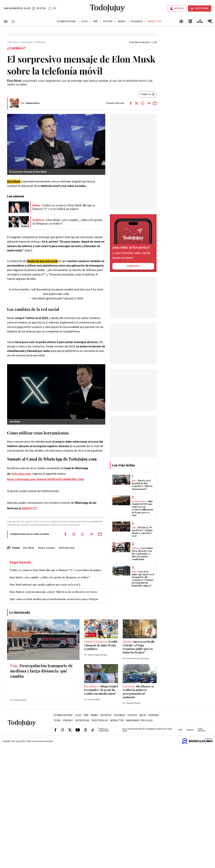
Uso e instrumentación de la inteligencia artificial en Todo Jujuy (147, 730)
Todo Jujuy (13, 42)
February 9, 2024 (73, 299)
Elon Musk (14, 182)
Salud (143, 715)
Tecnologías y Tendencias (33, 42)
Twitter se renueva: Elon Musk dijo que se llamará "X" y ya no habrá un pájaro (55, 570)
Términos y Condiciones (104, 730)
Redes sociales (47, 548)
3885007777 (29, 508)
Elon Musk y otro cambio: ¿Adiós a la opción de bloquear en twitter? (50, 577)
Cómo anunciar (201, 730)
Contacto (190, 730)
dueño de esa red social (42, 261)
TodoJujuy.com (21, 474)
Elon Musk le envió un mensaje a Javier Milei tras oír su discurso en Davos (53, 592)
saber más (133, 266)
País (96, 22)
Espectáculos (100, 721)
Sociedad (153, 715)
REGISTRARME (202, 8)
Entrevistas (82, 721)
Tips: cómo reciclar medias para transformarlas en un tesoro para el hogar (54, 599)
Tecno (57, 721)
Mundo (122, 22)
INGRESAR (179, 8)
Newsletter (155, 22)
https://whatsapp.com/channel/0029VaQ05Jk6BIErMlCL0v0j (46, 479)
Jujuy (85, 22)
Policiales (137, 22)
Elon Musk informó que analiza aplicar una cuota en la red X (45, 585)
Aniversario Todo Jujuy (139, 721)
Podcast (68, 721)
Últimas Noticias (66, 22)
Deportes (106, 715)
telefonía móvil (67, 548)
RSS (180, 730)
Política (108, 22)
